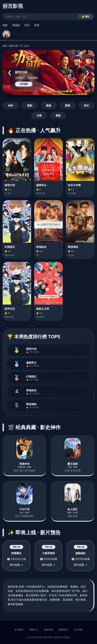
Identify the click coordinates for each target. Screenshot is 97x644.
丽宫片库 (14, 46)
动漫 (37, 25)
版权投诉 (63, 630)
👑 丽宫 (85, 16)
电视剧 (16, 25)
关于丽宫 (19, 630)
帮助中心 (34, 630)
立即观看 (24, 84)
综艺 (27, 25)
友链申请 (49, 630)
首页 (5, 46)
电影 (5, 25)
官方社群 (78, 630)
